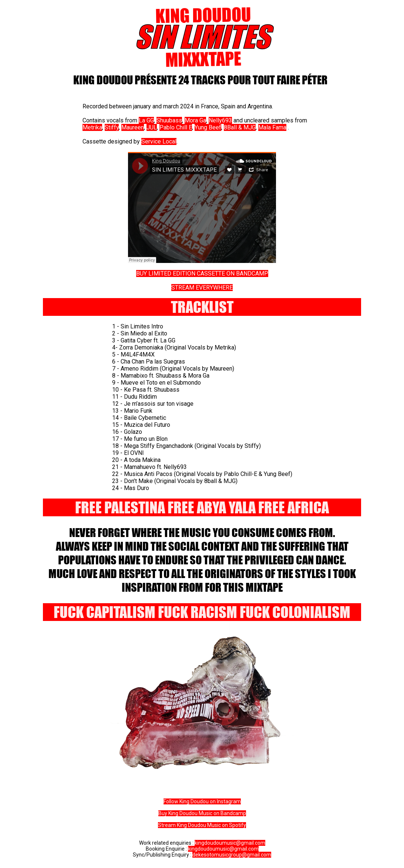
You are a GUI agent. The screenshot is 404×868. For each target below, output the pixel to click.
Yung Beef (208, 127)
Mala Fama (272, 127)
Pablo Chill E (176, 127)
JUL (152, 127)
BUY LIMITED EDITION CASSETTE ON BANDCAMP (202, 273)
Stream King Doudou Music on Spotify (202, 825)
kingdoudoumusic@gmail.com (230, 843)
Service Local (159, 141)
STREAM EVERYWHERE (202, 288)
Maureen (133, 127)
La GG (146, 120)
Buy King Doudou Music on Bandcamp (202, 813)
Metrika (92, 127)
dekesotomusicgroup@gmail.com (232, 855)
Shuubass (169, 120)
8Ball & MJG (240, 127)
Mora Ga (195, 120)
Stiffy (112, 127)
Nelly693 (220, 120)
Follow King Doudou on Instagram (202, 801)
